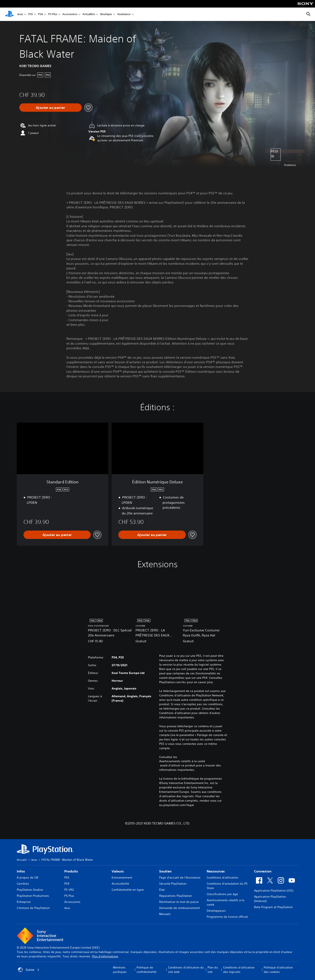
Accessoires (70, 14)
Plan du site (213, 970)
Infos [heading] (21, 871)
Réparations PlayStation (176, 896)
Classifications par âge (222, 894)
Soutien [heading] (165, 871)
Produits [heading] (71, 871)
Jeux (20, 14)
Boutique (106, 14)
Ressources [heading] (216, 871)
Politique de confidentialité (147, 970)
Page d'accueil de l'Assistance (180, 877)
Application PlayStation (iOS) (274, 890)
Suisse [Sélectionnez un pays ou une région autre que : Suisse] (29, 970)
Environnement (122, 877)
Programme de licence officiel (227, 917)
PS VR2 (69, 890)
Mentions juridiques (120, 970)
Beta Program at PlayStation (273, 907)
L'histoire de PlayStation (33, 908)
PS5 (31, 14)
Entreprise (24, 902)
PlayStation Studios (30, 890)
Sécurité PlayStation (173, 884)
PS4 (41, 14)
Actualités (89, 14)
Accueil (22, 860)
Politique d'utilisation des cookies (278, 970)
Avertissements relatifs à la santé (182, 761)
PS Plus (53, 14)
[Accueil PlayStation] (9, 14)
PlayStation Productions (33, 896)
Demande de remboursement (179, 908)
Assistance (124, 14)
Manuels (165, 914)
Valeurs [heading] (118, 871)
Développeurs (216, 911)
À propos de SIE (28, 877)
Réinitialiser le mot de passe (179, 902)
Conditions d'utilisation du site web (186, 970)
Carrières (23, 884)
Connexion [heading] (263, 871)
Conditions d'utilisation (222, 877)
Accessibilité (120, 884)
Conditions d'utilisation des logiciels (239, 970)
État (162, 890)
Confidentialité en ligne (128, 890)
